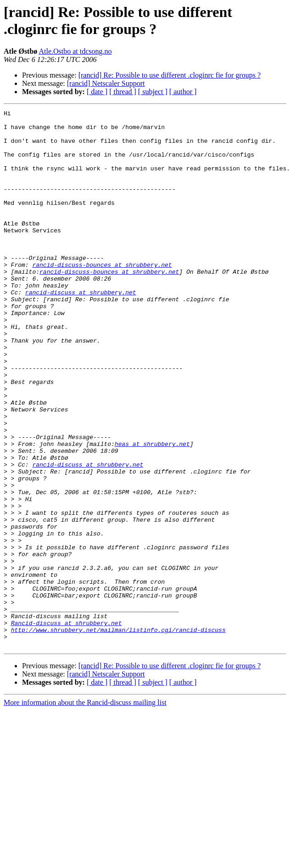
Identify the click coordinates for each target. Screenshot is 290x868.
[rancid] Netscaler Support (106, 83)
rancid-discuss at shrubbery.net (81, 329)
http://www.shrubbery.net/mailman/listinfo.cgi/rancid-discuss (118, 734)
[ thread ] (123, 92)
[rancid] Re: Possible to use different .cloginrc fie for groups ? (170, 75)
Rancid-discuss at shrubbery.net (67, 726)
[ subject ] (153, 92)
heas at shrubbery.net (152, 511)
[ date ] (97, 92)
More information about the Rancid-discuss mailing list (85, 810)
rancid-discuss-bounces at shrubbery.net (102, 296)
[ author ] (183, 92)
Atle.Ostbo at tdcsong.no (75, 51)
